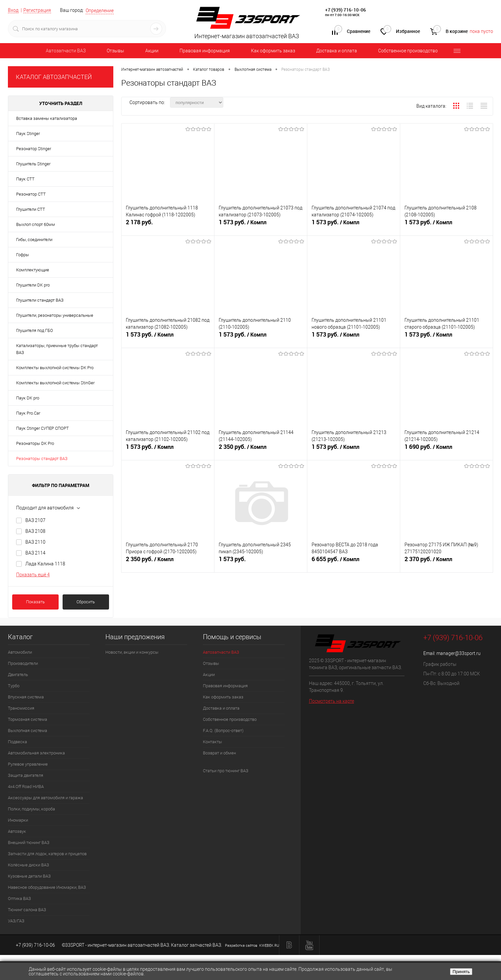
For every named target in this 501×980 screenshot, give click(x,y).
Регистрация (37, 10)
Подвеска (17, 742)
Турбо (14, 686)
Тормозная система (28, 719)
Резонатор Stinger (34, 149)
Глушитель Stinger (33, 164)
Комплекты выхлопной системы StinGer (55, 383)
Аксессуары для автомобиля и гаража (45, 798)
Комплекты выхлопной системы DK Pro (55, 368)
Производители (23, 663)
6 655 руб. (354, 562)
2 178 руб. (168, 225)
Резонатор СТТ (31, 194)
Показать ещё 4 (33, 575)
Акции (152, 51)
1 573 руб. (261, 225)
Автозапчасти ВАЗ (66, 51)
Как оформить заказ (273, 51)
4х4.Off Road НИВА (26, 787)
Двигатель (18, 675)
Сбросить (86, 602)
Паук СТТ (25, 179)
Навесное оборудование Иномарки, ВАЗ (47, 887)
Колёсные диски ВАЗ (28, 865)
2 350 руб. (261, 449)
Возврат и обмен (219, 753)
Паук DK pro (28, 398)
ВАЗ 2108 (35, 531)
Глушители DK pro (33, 285)
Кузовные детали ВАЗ (29, 876)
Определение (100, 11)
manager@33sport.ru (459, 653)
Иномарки (18, 820)
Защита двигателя (26, 775)
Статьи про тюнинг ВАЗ (226, 771)
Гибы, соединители (34, 240)
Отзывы (115, 51)
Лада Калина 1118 (45, 564)
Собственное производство (408, 51)
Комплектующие (33, 270)
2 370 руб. (446, 562)
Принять (461, 972)
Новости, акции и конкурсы (132, 652)
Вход (13, 10)
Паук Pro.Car (28, 413)
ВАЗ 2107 (35, 520)
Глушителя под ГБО (35, 330)
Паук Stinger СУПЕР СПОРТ (42, 428)
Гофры (23, 255)
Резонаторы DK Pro (35, 443)
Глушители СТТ (31, 209)
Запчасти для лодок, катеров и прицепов (47, 854)
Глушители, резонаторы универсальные (55, 315)
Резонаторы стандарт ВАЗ (42, 459)
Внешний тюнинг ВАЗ (29, 843)
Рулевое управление (28, 764)
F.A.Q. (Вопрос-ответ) (223, 731)
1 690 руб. (446, 449)
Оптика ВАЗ (19, 898)
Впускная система (26, 697)
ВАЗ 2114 (35, 553)
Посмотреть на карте (332, 701)
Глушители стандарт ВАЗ (40, 300)
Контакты (212, 742)
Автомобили (20, 652)
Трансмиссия (21, 708)
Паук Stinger (28, 134)
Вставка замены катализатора (47, 118)
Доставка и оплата (337, 51)
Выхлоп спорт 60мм (36, 224)
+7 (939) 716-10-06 (346, 10)
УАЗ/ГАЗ (16, 921)
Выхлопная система (28, 731)
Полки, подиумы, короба (31, 809)
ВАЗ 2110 (35, 542)
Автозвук (17, 831)
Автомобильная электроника (36, 753)
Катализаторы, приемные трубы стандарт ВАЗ (57, 349)
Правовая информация (205, 51)
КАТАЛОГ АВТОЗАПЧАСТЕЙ (54, 77)
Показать (35, 602)
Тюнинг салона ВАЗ (27, 910)
